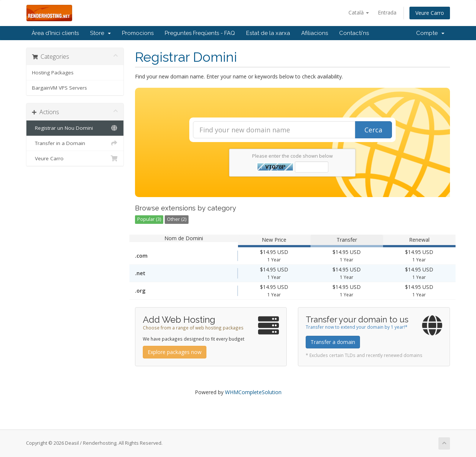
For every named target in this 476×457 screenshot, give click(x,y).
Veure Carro (430, 13)
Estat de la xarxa (268, 33)
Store (100, 33)
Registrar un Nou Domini (75, 128)
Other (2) (177, 219)
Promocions (138, 33)
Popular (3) (149, 219)
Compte (430, 33)
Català (359, 12)
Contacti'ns (354, 33)
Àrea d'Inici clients (55, 33)
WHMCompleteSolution (253, 392)
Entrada (387, 12)
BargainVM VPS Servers (59, 88)
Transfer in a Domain (75, 143)
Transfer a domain (333, 342)
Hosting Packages (53, 73)
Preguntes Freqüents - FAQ (200, 33)
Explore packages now (175, 352)
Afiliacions (315, 33)
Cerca (373, 130)
